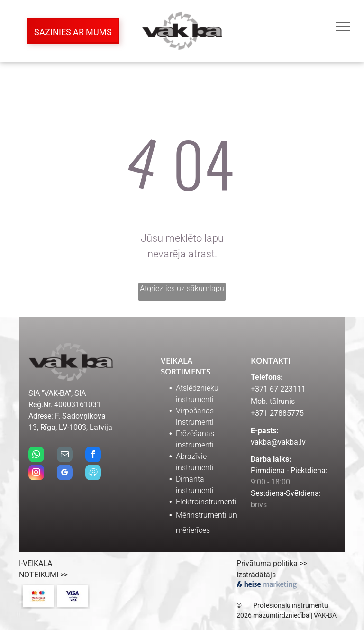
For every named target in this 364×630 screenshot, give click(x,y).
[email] (65, 456)
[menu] (343, 27)
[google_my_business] (65, 474)
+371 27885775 (277, 413)
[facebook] (93, 456)
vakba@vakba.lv (278, 442)
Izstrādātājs (256, 575)
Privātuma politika (267, 563)
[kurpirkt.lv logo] (168, 582)
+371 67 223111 (278, 389)
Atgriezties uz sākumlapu (182, 288)
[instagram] (36, 474)
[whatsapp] (36, 456)
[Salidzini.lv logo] (133, 582)
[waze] (93, 474)
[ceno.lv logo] (204, 582)
